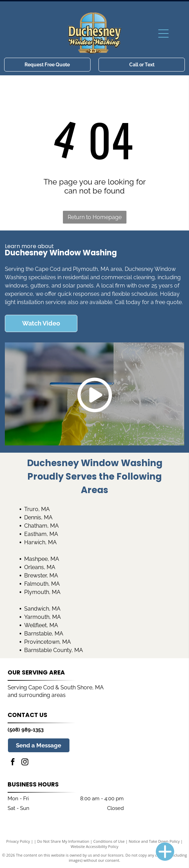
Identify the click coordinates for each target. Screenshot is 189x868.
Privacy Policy (18, 841)
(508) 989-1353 (26, 730)
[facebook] (13, 763)
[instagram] (25, 763)
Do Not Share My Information (63, 841)
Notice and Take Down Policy (154, 841)
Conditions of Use (109, 841)
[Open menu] (163, 34)
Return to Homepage (95, 217)
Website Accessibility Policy (95, 846)
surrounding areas (42, 695)
